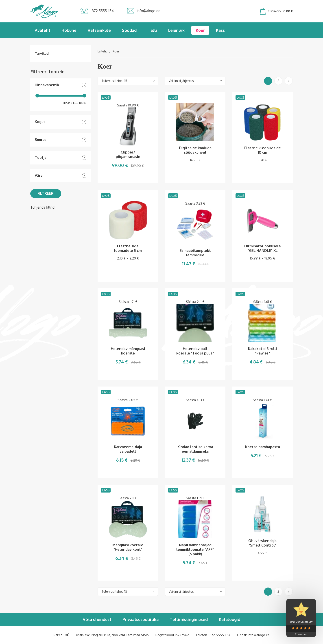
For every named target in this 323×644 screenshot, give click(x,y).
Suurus (41, 140)
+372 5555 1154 (219, 635)
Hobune (69, 30)
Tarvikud (42, 53)
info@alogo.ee (259, 635)
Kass (220, 30)
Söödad (129, 30)
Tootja (41, 158)
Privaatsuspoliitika (141, 619)
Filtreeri (46, 193)
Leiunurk (176, 30)
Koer (200, 30)
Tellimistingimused (189, 619)
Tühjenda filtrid (42, 207)
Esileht (102, 51)
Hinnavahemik (47, 85)
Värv (39, 176)
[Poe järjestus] (195, 81)
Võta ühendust (97, 619)
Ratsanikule (99, 30)
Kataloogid (230, 619)
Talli (152, 30)
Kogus (40, 122)
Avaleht (43, 30)
